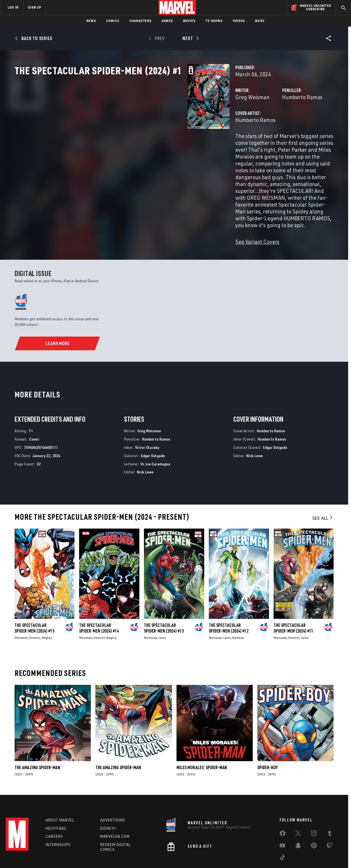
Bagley (47, 608)
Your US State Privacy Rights (105, 854)
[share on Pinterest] (314, 818)
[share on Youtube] (282, 818)
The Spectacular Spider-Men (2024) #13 (164, 598)
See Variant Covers (136, 212)
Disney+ (108, 800)
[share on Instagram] (314, 806)
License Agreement (238, 854)
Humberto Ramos (242, 122)
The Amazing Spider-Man (37, 738)
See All (323, 488)
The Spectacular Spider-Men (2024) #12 (229, 598)
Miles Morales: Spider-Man (202, 738)
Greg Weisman (131, 122)
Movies (189, 21)
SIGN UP (35, 7)
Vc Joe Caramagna (155, 434)
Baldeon (238, 608)
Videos (239, 21)
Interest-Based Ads (274, 854)
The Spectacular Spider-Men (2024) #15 (34, 598)
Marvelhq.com (115, 808)
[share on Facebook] (283, 806)
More (260, 21)
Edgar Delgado (153, 426)
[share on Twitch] (330, 818)
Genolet (35, 608)
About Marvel (60, 792)
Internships (58, 816)
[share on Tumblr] (330, 806)
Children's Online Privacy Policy (194, 854)
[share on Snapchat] (298, 818)
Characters (140, 21)
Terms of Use (41, 854)
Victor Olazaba (147, 418)
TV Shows (214, 21)
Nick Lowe (145, 442)
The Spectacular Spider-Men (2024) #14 (99, 598)
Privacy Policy (67, 854)
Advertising (113, 792)
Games (167, 21)
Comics (113, 21)
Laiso (162, 608)
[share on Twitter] (298, 806)
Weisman (21, 608)
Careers (54, 808)
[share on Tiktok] (282, 830)
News (91, 21)
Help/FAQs (56, 800)
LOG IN (13, 7)
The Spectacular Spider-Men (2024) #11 (293, 598)
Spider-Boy (267, 738)
